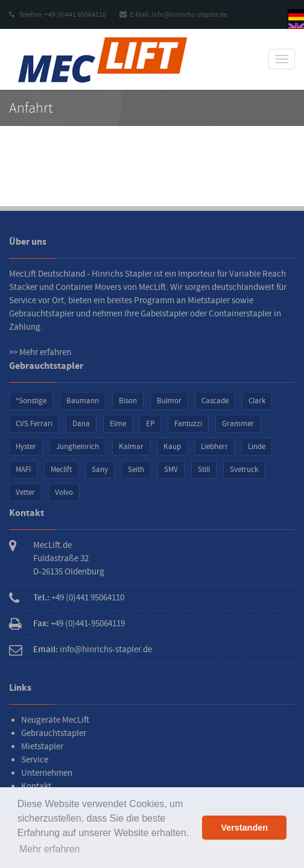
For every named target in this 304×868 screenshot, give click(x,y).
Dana (81, 424)
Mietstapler (42, 747)
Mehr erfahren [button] (50, 849)
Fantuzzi (188, 424)
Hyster (26, 447)
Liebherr (214, 447)
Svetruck (244, 470)
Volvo (64, 492)
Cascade (215, 401)
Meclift (61, 470)
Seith (136, 470)
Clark (257, 401)
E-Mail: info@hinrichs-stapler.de (173, 15)
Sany (100, 470)
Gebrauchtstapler (54, 733)
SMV (171, 470)
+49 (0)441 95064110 (88, 598)
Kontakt (36, 786)
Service (35, 760)
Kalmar (131, 447)
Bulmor (169, 401)
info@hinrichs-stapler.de (106, 649)
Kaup (172, 447)
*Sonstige (31, 401)
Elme (118, 424)
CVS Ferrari (34, 424)
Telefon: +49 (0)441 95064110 (58, 15)
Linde (257, 447)
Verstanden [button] (244, 828)
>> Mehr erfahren (40, 352)
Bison (128, 401)
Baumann (83, 401)
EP (150, 424)
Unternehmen (47, 773)
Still (204, 470)
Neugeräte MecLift (55, 720)
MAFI (23, 470)
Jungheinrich (78, 447)
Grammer (238, 424)
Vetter (25, 492)
